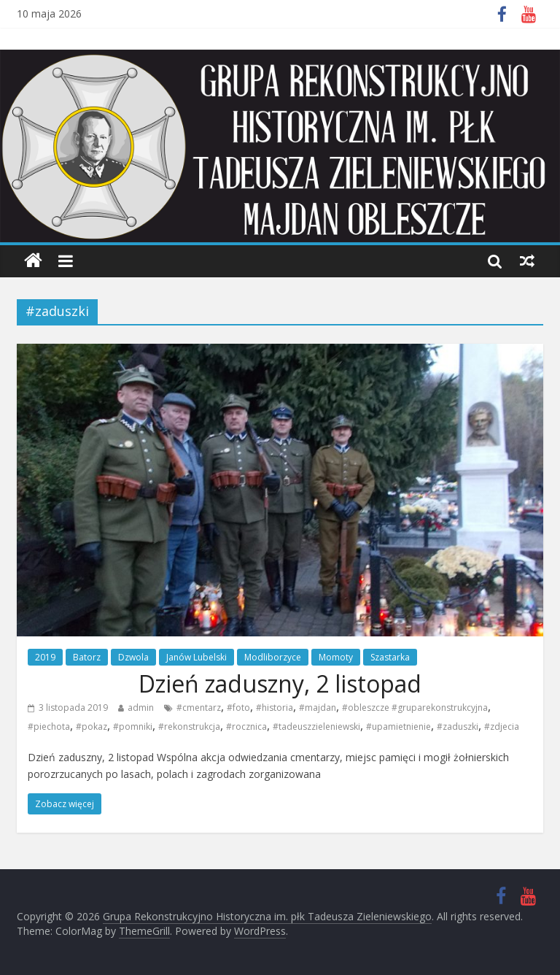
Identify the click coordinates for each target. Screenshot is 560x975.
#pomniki (133, 727)
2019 (45, 658)
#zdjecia (502, 727)
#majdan (318, 708)
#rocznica (246, 727)
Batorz (87, 658)
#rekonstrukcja (189, 727)
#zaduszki (458, 727)
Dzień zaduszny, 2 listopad (280, 683)
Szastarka (390, 658)
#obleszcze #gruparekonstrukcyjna (415, 708)
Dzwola (133, 658)
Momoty (336, 658)
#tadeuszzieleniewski (316, 727)
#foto (238, 708)
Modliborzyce (273, 658)
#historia (275, 708)
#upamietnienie (398, 727)
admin (141, 708)
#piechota (49, 727)
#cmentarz (199, 708)
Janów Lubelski (197, 658)
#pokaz (92, 727)
